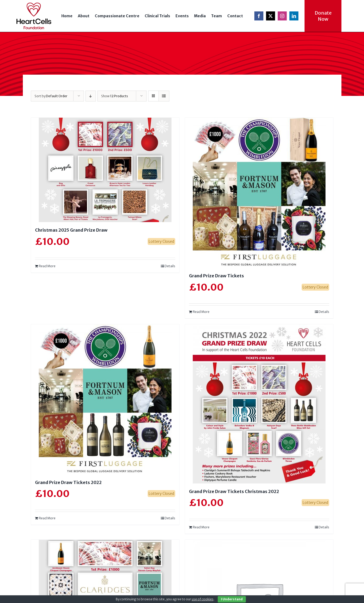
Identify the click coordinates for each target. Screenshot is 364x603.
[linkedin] (294, 16)
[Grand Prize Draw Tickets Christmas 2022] (259, 404)
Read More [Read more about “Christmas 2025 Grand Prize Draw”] (47, 266)
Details (170, 266)
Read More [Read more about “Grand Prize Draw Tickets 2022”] (47, 518)
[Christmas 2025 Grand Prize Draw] (105, 170)
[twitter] (271, 16)
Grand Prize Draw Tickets (217, 276)
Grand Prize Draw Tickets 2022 (68, 482)
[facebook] (259, 16)
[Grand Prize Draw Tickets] (259, 193)
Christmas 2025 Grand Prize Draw (71, 230)
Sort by (51, 96)
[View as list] (164, 96)
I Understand (232, 599)
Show (115, 96)
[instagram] (282, 16)
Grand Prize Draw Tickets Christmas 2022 (234, 491)
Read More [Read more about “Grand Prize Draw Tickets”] (201, 312)
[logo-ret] (34, 5)
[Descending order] (91, 96)
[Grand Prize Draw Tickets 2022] (105, 399)
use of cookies (203, 599)
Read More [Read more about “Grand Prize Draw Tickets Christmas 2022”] (201, 527)
